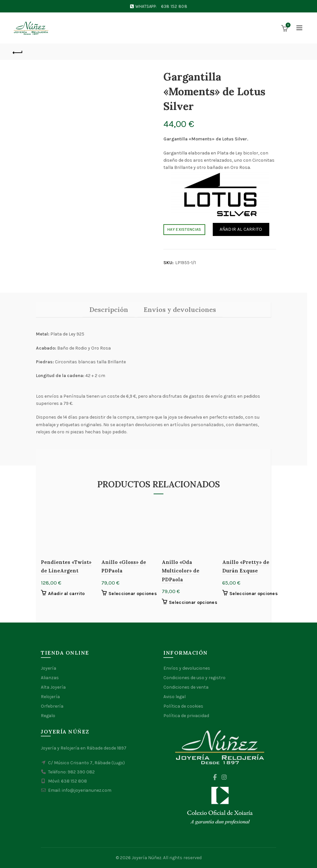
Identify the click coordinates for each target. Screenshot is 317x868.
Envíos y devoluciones (187, 668)
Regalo (48, 716)
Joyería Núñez (147, 858)
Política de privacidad (186, 716)
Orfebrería (52, 706)
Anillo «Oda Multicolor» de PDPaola (181, 571)
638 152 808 (174, 6)
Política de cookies (183, 706)
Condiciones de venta (186, 687)
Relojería (50, 697)
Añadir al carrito (241, 229)
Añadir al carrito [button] (66, 594)
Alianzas (50, 678)
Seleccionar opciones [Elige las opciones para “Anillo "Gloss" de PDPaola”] (133, 594)
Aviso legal (175, 697)
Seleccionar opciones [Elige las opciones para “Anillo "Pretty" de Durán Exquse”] (254, 594)
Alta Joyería (53, 687)
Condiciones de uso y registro (194, 678)
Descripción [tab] (109, 309)
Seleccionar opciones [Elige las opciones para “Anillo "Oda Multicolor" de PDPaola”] (193, 602)
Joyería (49, 668)
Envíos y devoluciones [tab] (180, 309)
